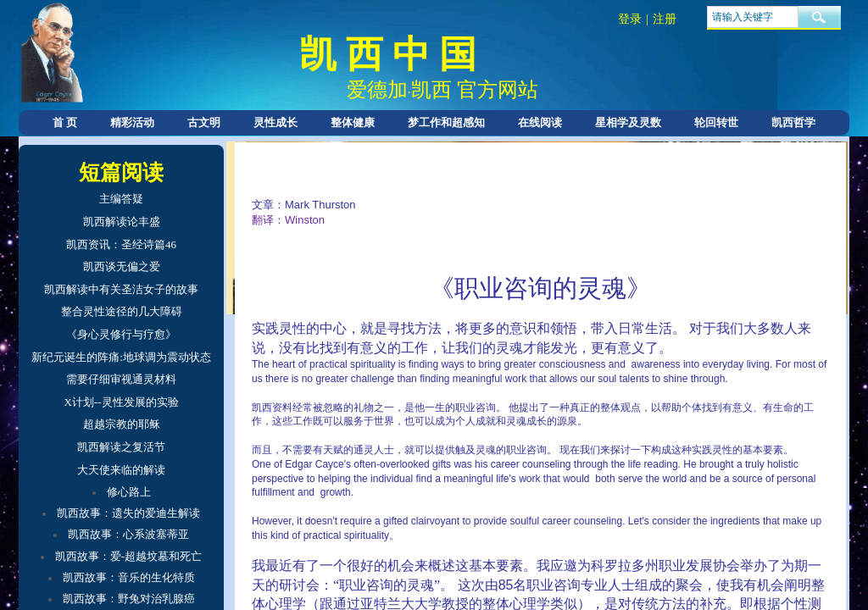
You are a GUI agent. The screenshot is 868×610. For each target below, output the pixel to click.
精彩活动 (132, 122)
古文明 (204, 122)
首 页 (65, 122)
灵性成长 (275, 122)
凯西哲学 (793, 122)
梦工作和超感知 (446, 122)
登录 (630, 19)
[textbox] (753, 17)
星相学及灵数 (628, 122)
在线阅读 (540, 122)
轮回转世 (716, 122)
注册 (665, 19)
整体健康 (353, 122)
